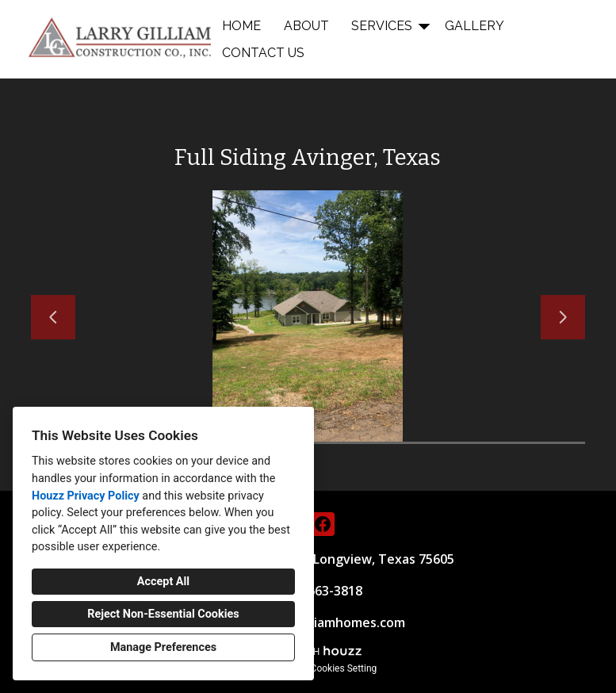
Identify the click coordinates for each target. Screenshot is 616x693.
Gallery (474, 26)
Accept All (163, 582)
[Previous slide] (53, 317)
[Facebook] (323, 524)
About (306, 26)
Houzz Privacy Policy (86, 496)
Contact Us (263, 53)
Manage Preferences (163, 647)
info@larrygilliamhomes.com (318, 622)
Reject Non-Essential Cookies (163, 614)
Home (241, 26)
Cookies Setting (344, 668)
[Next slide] (563, 317)
